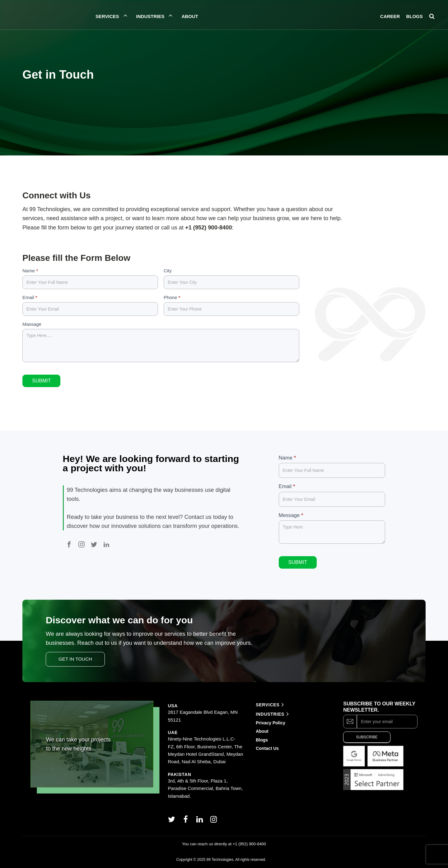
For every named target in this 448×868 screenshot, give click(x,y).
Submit (41, 381)
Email (30, 297)
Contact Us (267, 748)
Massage (32, 324)
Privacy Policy (271, 723)
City (168, 271)
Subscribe (367, 737)
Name (30, 271)
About (263, 731)
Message (291, 515)
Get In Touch (75, 659)
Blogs (262, 740)
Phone (172, 297)
